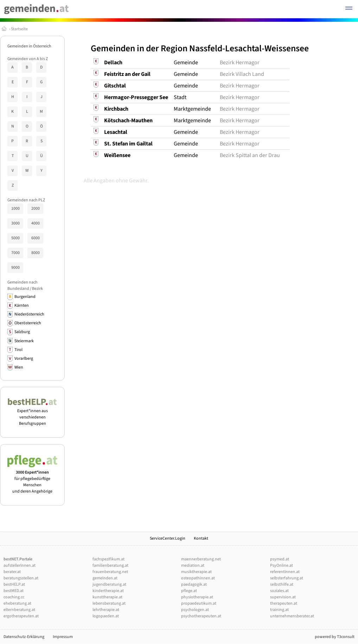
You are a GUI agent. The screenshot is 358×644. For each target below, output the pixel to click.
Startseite (19, 29)
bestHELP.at (14, 584)
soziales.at (279, 591)
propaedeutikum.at (199, 603)
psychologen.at (195, 610)
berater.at (12, 572)
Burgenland (25, 297)
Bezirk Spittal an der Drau (250, 155)
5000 (15, 238)
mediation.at (193, 565)
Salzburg (22, 332)
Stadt (180, 97)
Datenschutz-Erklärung (24, 637)
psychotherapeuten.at (201, 616)
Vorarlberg (24, 359)
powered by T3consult (335, 637)
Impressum (63, 637)
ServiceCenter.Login (168, 538)
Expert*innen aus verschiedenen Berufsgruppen (32, 414)
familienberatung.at (110, 565)
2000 (36, 209)
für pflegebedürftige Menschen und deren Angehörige (32, 479)
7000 (15, 253)
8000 (36, 253)
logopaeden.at (106, 616)
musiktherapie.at (196, 572)
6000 (36, 238)
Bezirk (37, 289)
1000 (15, 209)
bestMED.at (14, 591)
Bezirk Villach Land (242, 74)
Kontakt (201, 538)
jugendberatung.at (109, 584)
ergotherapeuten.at (21, 616)
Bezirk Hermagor (240, 63)
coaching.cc (14, 597)
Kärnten (22, 305)
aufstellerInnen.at (20, 565)
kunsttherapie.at (107, 597)
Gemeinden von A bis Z (28, 59)
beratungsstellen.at (21, 578)
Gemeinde (186, 63)
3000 (15, 223)
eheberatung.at (17, 603)
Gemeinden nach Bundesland (23, 285)
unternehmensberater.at (292, 616)
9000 (15, 268)
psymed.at (280, 559)
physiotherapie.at (197, 597)
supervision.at (283, 597)
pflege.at (189, 591)
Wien (19, 367)
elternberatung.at (19, 610)
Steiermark (24, 341)
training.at (279, 610)
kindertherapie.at (108, 591)
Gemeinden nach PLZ (26, 200)
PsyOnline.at (282, 565)
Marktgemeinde (192, 109)
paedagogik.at (194, 584)
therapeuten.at (284, 603)
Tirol (18, 350)
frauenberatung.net (110, 572)
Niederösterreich (29, 314)
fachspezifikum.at (108, 559)
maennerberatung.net (201, 559)
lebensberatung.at (109, 603)
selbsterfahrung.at (287, 578)
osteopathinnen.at (198, 578)
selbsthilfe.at (282, 584)
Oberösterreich (28, 323)
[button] (349, 9)
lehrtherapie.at (106, 610)
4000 (36, 223)
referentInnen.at (285, 572)
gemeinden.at (105, 578)
